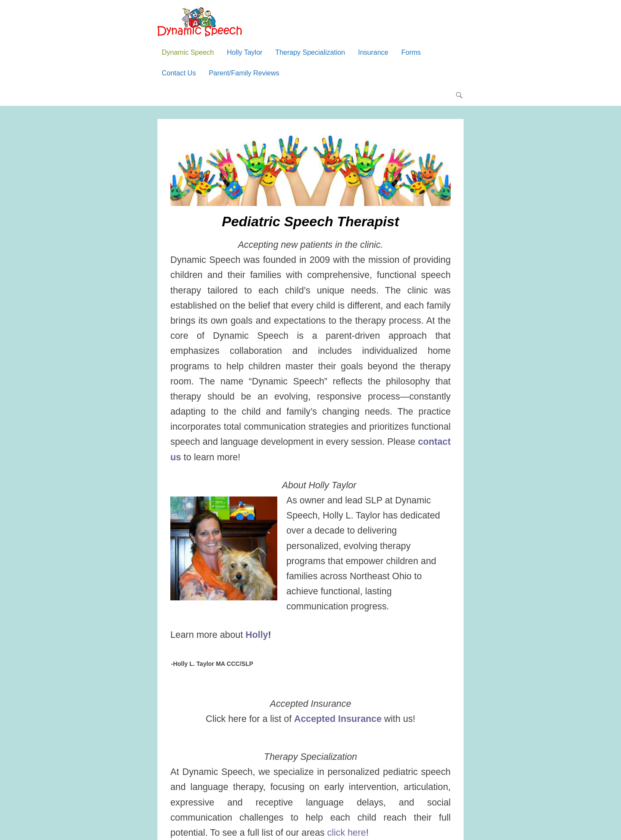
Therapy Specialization (310, 52)
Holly (257, 635)
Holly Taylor (245, 52)
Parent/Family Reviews (244, 73)
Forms (411, 52)
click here (347, 833)
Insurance (373, 52)
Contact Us (179, 73)
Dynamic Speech (188, 52)
